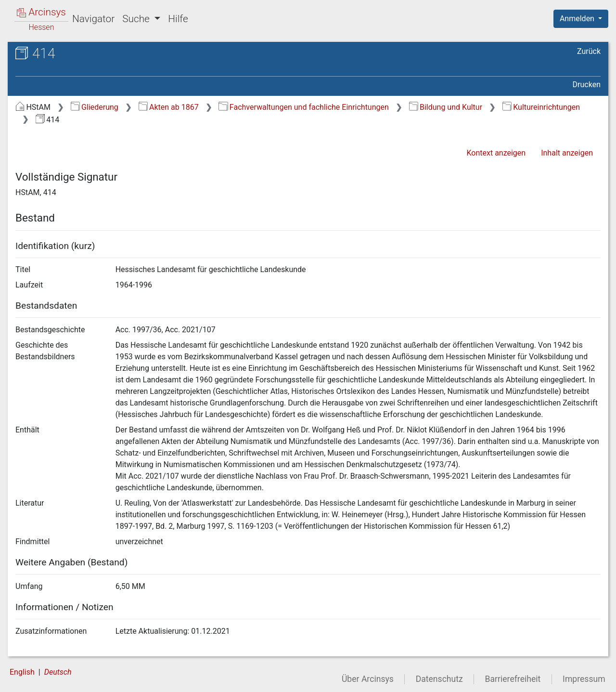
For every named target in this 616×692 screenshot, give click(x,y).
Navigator (93, 19)
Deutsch (58, 672)
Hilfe (178, 19)
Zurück (589, 51)
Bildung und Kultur (446, 107)
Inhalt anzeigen (567, 153)
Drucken (587, 85)
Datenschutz (439, 679)
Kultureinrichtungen (541, 107)
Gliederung (95, 107)
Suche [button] (137, 19)
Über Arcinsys (368, 679)
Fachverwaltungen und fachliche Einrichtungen (303, 107)
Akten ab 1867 (169, 107)
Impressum (584, 679)
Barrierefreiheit (513, 679)
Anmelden (578, 19)
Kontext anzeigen (496, 153)
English (22, 672)
